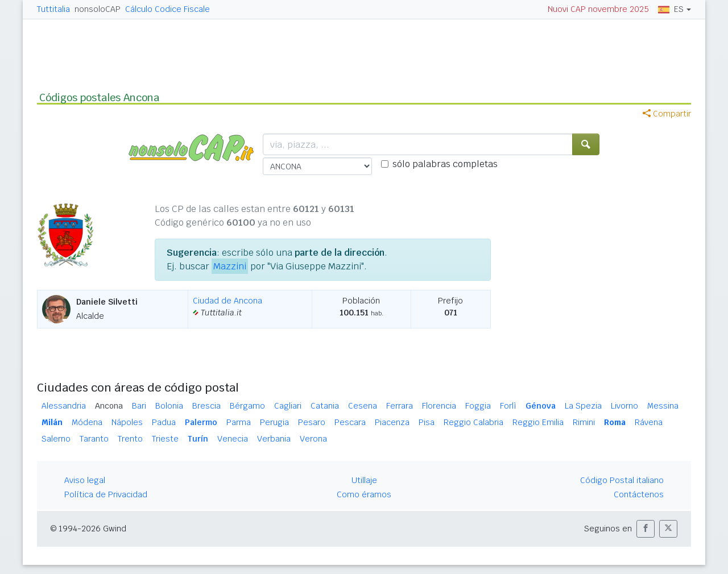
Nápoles (127, 422)
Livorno (624, 406)
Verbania (274, 439)
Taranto (94, 439)
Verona (313, 439)
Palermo (201, 422)
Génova (541, 406)
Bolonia (169, 406)
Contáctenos (639, 494)
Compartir (667, 114)
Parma (239, 422)
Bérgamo (247, 406)
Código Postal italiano (622, 480)
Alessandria (64, 406)
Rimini (584, 422)
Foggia (478, 406)
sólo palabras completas (445, 164)
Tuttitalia (53, 9)
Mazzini (230, 266)
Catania (325, 406)
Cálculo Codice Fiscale (167, 9)
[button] (646, 529)
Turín (198, 439)
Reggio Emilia (538, 422)
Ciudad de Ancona (227, 301)
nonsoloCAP (98, 9)
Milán (52, 422)
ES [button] (671, 9)
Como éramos (364, 494)
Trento (130, 439)
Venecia (233, 439)
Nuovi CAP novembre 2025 (598, 9)
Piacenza (392, 422)
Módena (87, 422)
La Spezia (583, 406)
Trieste (165, 439)
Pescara (350, 422)
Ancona (109, 406)
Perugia (274, 422)
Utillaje (364, 480)
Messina (663, 406)
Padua (164, 422)
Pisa (427, 422)
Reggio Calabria (473, 422)
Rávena (649, 422)
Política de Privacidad (106, 494)
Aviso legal (85, 480)
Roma (615, 422)
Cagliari (288, 406)
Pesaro (312, 422)
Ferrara (400, 406)
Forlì (508, 406)
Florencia (439, 406)
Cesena (363, 406)
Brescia (206, 406)
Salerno (56, 439)
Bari (139, 406)
